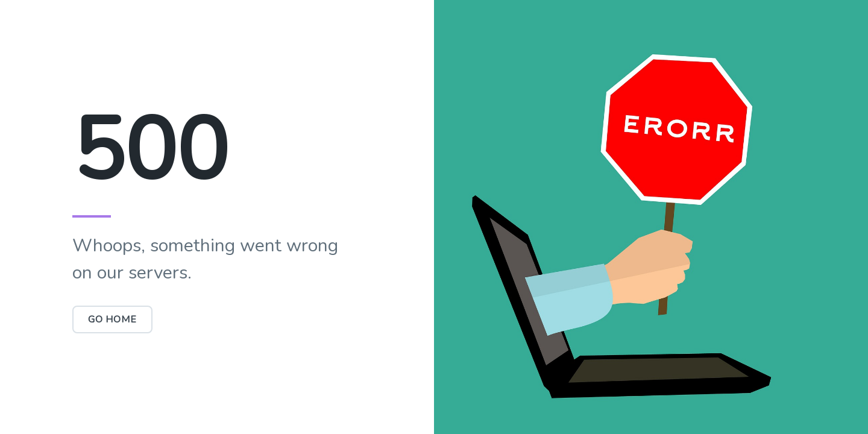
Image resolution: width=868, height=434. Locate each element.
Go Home (112, 319)
